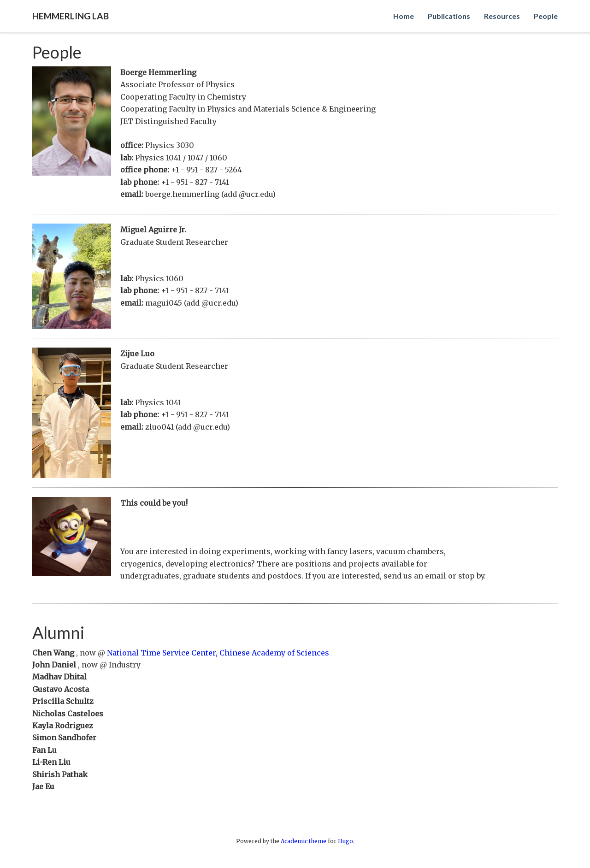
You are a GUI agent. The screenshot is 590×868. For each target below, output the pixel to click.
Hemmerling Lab (71, 16)
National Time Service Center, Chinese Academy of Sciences (218, 653)
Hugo (345, 841)
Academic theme (304, 841)
